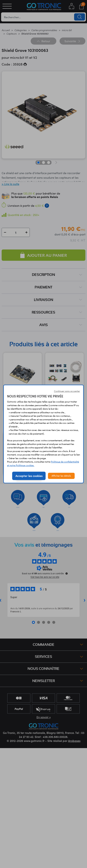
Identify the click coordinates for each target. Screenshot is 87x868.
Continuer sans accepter (67, 391)
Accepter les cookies (29, 476)
